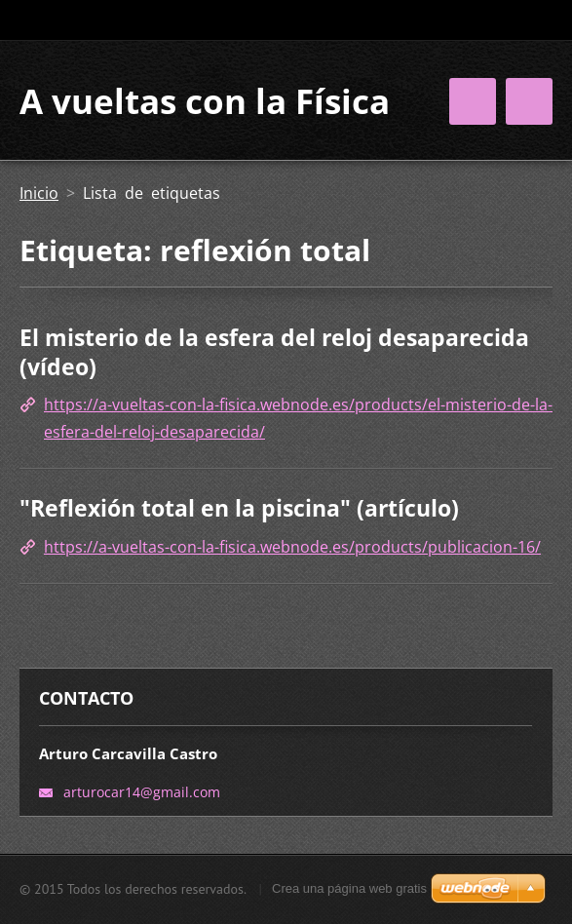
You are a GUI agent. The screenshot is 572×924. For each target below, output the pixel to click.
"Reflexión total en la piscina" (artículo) (239, 508)
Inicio (39, 193)
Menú (529, 101)
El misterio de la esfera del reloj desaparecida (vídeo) (274, 352)
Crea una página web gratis (349, 888)
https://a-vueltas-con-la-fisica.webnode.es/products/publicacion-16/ (292, 547)
